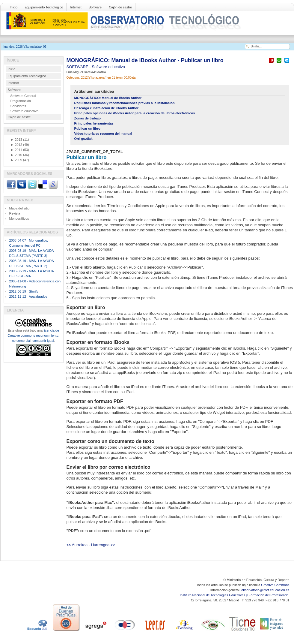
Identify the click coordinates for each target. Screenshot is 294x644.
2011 (16, 150)
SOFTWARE (78, 67)
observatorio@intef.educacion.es (265, 590)
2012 (16, 145)
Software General (23, 96)
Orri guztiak (83, 139)
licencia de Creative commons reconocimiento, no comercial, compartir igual (33, 336)
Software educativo (108, 67)
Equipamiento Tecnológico (44, 7)
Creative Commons (275, 585)
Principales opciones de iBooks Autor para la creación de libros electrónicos (135, 113)
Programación (21, 101)
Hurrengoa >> (103, 545)
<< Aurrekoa (77, 545)
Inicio (14, 7)
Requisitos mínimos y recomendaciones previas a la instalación (125, 103)
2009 (16, 160)
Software (95, 7)
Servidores (18, 106)
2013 (16, 140)
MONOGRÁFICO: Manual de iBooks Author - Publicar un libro (145, 60)
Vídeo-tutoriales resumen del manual (103, 134)
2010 (16, 155)
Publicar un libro (87, 128)
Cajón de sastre (120, 7)
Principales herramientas (94, 123)
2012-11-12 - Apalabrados (28, 296)
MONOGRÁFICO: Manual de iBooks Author (108, 98)
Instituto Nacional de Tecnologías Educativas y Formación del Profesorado (235, 595)
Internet (76, 7)
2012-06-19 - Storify (24, 291)
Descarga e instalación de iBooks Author (106, 108)
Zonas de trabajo (88, 118)
